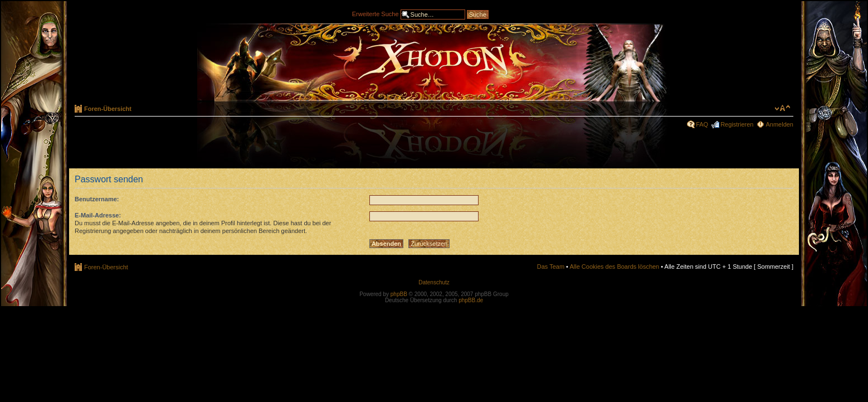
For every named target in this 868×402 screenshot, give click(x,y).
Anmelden (779, 124)
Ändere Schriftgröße (782, 108)
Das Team (551, 267)
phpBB (399, 294)
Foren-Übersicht (108, 109)
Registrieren (737, 124)
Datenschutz (434, 282)
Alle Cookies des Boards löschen (614, 267)
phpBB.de (471, 300)
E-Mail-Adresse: (98, 215)
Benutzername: (97, 199)
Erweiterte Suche (376, 13)
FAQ (702, 124)
